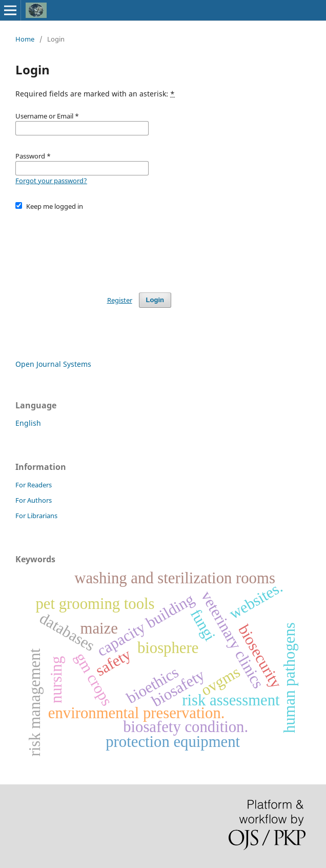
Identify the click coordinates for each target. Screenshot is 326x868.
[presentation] (93, 247)
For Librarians (36, 516)
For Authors (34, 500)
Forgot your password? (51, 181)
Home (25, 39)
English (28, 423)
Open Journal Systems (53, 364)
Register (120, 300)
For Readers (34, 485)
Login (155, 300)
